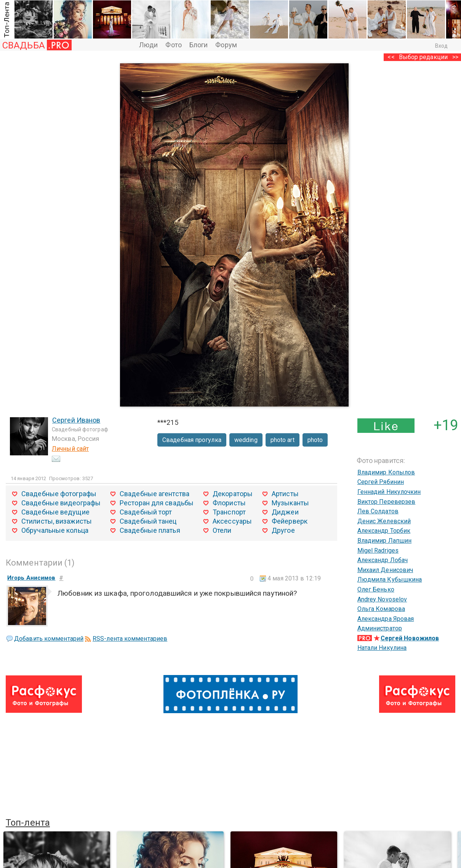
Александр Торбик (384, 531)
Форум (226, 45)
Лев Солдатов (378, 511)
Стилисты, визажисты (57, 521)
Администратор (380, 628)
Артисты (285, 494)
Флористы (229, 503)
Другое (283, 530)
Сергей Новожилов (410, 638)
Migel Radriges (378, 551)
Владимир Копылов (386, 472)
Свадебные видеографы (61, 503)
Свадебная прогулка (192, 440)
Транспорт (229, 512)
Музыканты (290, 503)
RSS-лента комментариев (130, 639)
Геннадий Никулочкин (389, 492)
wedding (246, 440)
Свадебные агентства (154, 494)
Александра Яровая (386, 619)
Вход (441, 46)
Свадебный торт (146, 512)
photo (315, 440)
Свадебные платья (150, 530)
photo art (283, 440)
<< (391, 57)
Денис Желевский (384, 521)
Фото (173, 45)
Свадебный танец (148, 521)
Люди (148, 45)
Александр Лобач (383, 560)
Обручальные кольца (55, 530)
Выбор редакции (423, 57)
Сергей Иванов (76, 420)
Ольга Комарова (381, 609)
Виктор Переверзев (387, 502)
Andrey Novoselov (382, 599)
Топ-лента (28, 823)
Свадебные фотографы (59, 494)
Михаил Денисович (385, 570)
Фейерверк (290, 521)
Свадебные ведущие (55, 512)
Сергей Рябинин (381, 482)
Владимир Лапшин (385, 541)
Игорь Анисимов (31, 578)
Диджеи (285, 512)
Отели (222, 530)
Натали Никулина (382, 648)
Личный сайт (70, 449)
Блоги (199, 45)
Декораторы (233, 494)
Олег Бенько (376, 589)
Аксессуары (232, 521)
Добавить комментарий (49, 639)
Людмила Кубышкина (390, 579)
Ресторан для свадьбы (157, 503)
